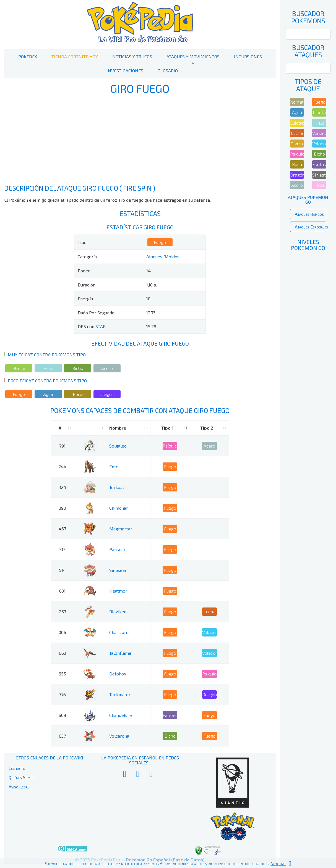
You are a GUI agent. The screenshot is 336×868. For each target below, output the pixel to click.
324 (62, 487)
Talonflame (120, 653)
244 (62, 466)
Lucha (209, 611)
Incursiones (248, 56)
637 (62, 736)
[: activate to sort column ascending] (90, 428)
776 (62, 694)
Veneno (319, 133)
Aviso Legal (19, 787)
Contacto (17, 768)
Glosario (168, 71)
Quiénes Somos (22, 777)
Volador (209, 632)
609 (62, 715)
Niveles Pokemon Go (308, 245)
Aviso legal (278, 864)
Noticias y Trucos (132, 56)
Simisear (118, 570)
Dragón (107, 394)
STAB (101, 326)
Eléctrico (297, 123)
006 (62, 632)
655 (62, 674)
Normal (297, 102)
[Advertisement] (140, 140)
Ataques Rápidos (163, 257)
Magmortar (121, 529)
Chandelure (121, 715)
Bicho (78, 368)
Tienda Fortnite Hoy (75, 56)
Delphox (118, 674)
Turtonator (120, 694)
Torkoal (117, 487)
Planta (19, 368)
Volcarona (119, 736)
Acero (107, 368)
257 (62, 611)
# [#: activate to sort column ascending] (60, 428)
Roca (78, 394)
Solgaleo (118, 446)
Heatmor (118, 591)
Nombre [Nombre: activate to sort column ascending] (118, 428)
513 (62, 549)
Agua (48, 394)
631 (62, 591)
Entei (114, 466)
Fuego (160, 242)
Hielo (48, 368)
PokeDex (28, 56)
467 (62, 529)
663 (62, 653)
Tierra (297, 144)
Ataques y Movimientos (193, 56)
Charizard (119, 632)
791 (62, 446)
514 (62, 570)
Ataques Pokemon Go (308, 200)
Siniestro (319, 175)
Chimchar (119, 508)
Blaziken (118, 611)
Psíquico (170, 446)
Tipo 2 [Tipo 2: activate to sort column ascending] (207, 428)
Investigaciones (125, 71)
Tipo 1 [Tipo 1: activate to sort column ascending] (167, 428)
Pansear (117, 549)
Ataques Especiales (311, 227)
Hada (319, 185)
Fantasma (170, 715)
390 (62, 508)
